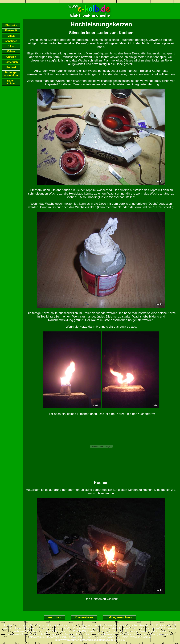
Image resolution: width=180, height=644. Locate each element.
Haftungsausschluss (119, 618)
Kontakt (11, 67)
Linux (11, 36)
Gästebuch (11, 62)
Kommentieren (84, 618)
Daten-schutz (11, 82)
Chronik (11, 57)
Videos (11, 51)
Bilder (11, 46)
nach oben (55, 618)
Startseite (11, 25)
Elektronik (11, 31)
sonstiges (11, 41)
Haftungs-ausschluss (11, 74)
